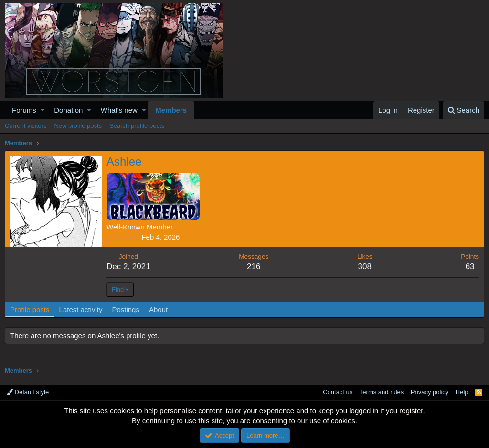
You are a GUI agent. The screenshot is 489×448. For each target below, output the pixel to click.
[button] (43, 110)
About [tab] (158, 309)
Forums (24, 110)
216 (254, 266)
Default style (28, 392)
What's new (119, 110)
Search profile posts (137, 126)
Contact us (338, 392)
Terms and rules (382, 392)
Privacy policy (430, 392)
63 (470, 266)
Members (171, 110)
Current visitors (26, 126)
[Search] (463, 110)
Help (462, 392)
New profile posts (78, 126)
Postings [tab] (126, 309)
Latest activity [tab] (81, 309)
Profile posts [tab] (30, 309)
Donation (68, 110)
